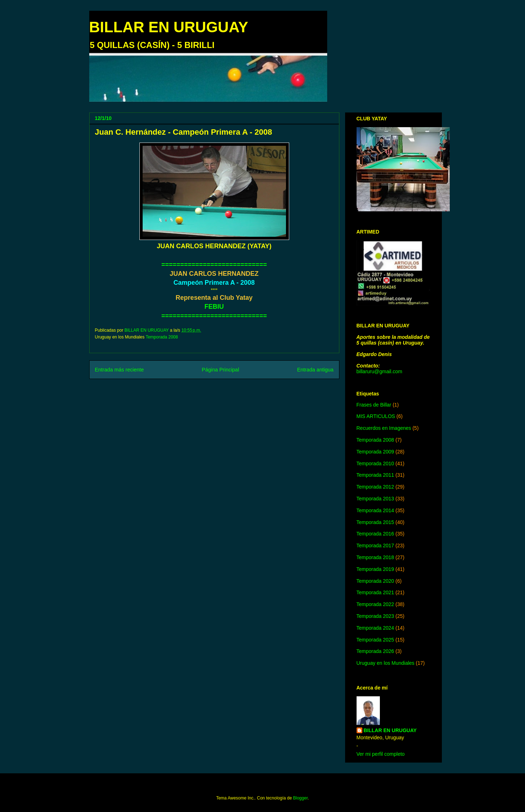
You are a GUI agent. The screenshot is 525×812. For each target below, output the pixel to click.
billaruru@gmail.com (380, 371)
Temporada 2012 (375, 487)
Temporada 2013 (375, 499)
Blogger (300, 798)
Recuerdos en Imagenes (384, 428)
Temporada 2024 (375, 628)
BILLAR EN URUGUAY (169, 27)
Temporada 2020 (375, 581)
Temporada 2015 (375, 522)
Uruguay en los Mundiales (386, 663)
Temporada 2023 (375, 616)
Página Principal (220, 370)
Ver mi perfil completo (381, 754)
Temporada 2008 (162, 337)
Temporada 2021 (375, 592)
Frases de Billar (374, 405)
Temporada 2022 (375, 604)
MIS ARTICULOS (376, 416)
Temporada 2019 (375, 569)
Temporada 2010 (375, 463)
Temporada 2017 (375, 546)
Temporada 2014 (375, 510)
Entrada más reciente (120, 370)
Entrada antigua (315, 370)
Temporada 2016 (375, 534)
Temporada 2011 (375, 475)
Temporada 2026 (375, 651)
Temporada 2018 (375, 557)
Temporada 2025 (375, 640)
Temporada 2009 (375, 452)
